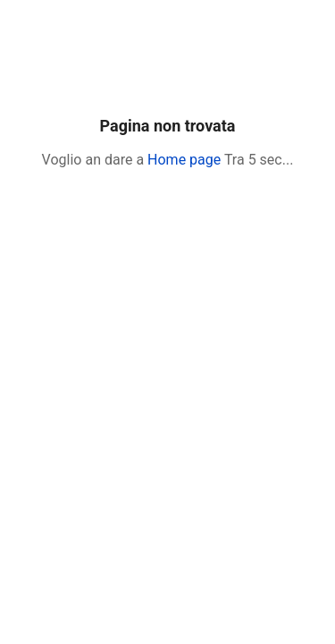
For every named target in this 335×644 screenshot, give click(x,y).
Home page (184, 160)
